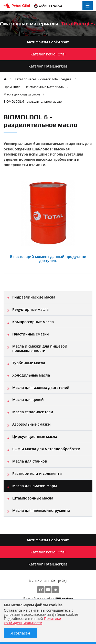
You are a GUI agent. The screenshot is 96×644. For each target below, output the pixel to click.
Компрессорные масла (33, 322)
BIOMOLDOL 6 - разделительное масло (33, 101)
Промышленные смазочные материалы (34, 87)
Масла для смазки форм (22, 94)
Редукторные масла (30, 309)
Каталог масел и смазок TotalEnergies (43, 79)
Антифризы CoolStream (48, 42)
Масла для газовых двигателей (41, 387)
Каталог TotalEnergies (48, 66)
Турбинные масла (29, 363)
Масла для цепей (28, 400)
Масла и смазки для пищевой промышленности (40, 348)
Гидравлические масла (34, 297)
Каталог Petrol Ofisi (48, 54)
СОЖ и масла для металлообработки (46, 449)
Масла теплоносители (33, 412)
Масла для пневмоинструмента (41, 510)
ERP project (64, 599)
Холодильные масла (31, 375)
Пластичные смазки (31, 334)
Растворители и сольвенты (37, 473)
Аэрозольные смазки (31, 424)
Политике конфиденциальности (32, 621)
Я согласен (20, 633)
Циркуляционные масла (35, 436)
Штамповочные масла (33, 498)
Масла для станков (30, 461)
